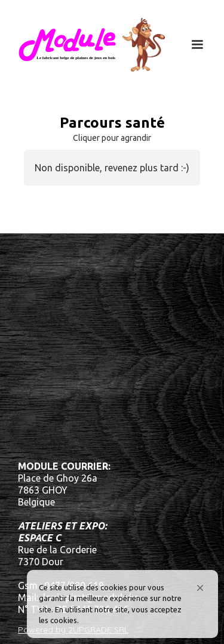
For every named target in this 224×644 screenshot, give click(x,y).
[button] (200, 588)
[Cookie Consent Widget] (122, 604)
